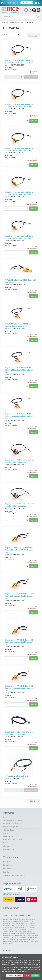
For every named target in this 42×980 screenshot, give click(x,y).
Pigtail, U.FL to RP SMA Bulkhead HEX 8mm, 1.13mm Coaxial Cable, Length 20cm (20, 642)
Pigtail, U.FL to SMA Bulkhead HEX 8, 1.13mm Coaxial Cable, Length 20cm (19, 193)
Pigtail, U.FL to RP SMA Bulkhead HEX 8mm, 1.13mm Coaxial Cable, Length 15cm (20, 596)
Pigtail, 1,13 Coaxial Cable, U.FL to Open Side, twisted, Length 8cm (20, 733)
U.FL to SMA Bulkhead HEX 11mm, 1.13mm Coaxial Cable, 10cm (18, 325)
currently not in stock (31, 77)
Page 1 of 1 (34, 36)
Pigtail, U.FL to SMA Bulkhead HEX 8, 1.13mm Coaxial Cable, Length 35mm (19, 62)
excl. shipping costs (32, 73)
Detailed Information (14, 975)
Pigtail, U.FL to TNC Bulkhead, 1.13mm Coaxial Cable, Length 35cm (20, 505)
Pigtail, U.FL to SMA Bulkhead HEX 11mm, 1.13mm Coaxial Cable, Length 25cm (19, 416)
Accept (35, 975)
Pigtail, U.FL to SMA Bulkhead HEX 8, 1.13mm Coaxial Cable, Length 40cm (19, 237)
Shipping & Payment (10, 827)
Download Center (9, 849)
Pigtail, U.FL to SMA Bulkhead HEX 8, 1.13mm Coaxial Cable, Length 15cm (19, 150)
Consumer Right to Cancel (13, 840)
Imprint (6, 843)
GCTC (6, 833)
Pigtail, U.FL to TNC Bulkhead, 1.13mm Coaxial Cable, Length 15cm (20, 461)
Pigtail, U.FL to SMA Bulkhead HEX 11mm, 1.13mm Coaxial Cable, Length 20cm (19, 370)
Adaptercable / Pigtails (17, 23)
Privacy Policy (8, 836)
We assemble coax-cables (12, 820)
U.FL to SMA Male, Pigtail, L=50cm (18, 776)
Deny (27, 975)
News (5, 817)
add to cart (34, 121)
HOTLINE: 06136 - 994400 (11, 3)
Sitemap (6, 846)
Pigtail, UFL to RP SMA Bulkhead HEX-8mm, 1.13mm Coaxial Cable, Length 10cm (20, 550)
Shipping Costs (9, 830)
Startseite (5, 23)
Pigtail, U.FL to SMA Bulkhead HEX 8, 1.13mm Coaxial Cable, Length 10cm (19, 106)
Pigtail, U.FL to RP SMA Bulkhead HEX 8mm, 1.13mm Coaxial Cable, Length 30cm (20, 688)
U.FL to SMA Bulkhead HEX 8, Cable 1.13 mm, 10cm (21, 281)
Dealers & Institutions (11, 823)
